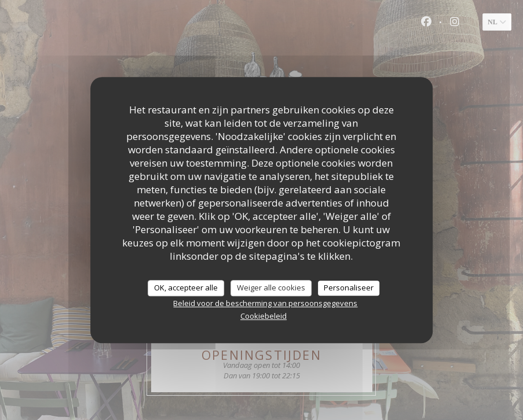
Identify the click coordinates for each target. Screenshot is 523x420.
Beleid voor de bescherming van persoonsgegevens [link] (265, 303)
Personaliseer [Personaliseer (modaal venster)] (349, 288)
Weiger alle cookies (271, 288)
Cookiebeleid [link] (264, 316)
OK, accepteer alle (186, 288)
